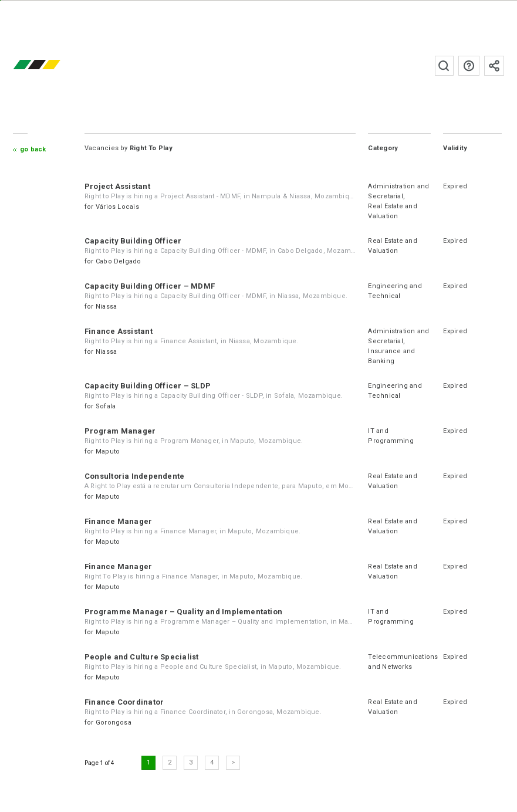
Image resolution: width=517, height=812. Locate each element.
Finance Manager (118, 521)
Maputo (108, 451)
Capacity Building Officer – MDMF (150, 286)
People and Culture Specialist (141, 657)
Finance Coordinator (124, 702)
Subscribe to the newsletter (494, 66)
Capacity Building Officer (133, 241)
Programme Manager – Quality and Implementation (183, 612)
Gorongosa (114, 723)
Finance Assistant (119, 331)
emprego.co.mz (54, 65)
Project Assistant (117, 186)
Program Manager (120, 431)
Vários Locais (117, 207)
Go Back (33, 149)
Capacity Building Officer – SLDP (148, 386)
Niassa (106, 307)
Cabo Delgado (119, 261)
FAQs (469, 66)
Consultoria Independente (134, 476)
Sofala (106, 406)
